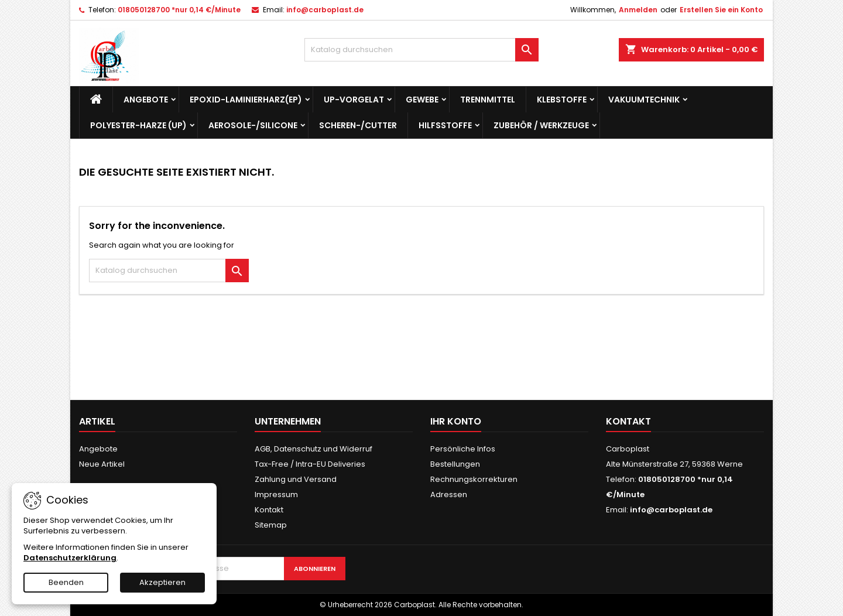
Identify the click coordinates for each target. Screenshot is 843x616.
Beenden (66, 582)
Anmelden (638, 10)
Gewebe (422, 100)
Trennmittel (488, 100)
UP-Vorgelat (354, 100)
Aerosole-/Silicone (253, 125)
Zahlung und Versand (296, 479)
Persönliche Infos (463, 449)
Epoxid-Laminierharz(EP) (246, 100)
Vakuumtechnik (644, 100)
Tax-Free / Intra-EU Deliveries (310, 464)
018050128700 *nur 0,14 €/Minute (179, 10)
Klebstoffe (562, 100)
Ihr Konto (456, 421)
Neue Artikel (102, 464)
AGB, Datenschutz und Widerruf (313, 449)
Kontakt (269, 510)
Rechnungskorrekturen (474, 479)
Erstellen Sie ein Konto (721, 10)
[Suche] (421, 50)
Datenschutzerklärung (70, 558)
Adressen (449, 494)
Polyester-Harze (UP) (138, 125)
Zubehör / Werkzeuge (541, 125)
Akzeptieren (162, 582)
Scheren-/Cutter (358, 125)
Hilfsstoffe (445, 125)
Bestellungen (455, 464)
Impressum (276, 494)
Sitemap (271, 525)
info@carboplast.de (325, 10)
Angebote (146, 100)
